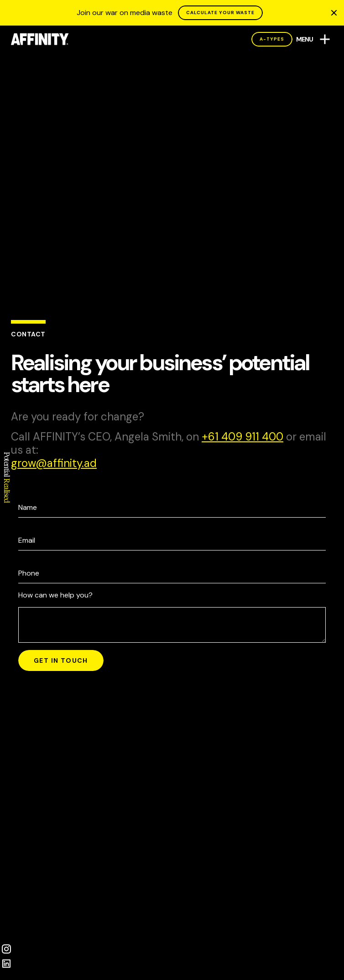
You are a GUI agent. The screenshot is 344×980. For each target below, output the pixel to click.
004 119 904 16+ (242, 437)
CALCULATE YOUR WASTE (220, 13)
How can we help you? (55, 595)
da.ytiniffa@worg (54, 463)
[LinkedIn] (6, 964)
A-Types (272, 39)
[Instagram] (6, 949)
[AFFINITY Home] (40, 39)
